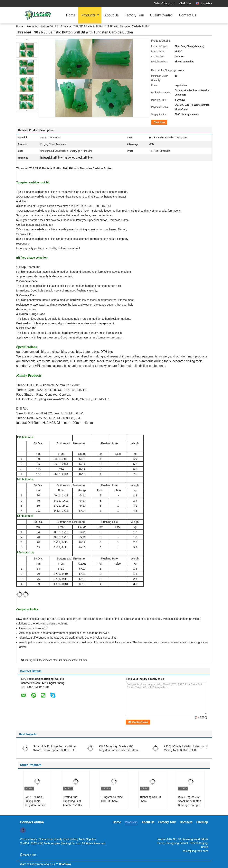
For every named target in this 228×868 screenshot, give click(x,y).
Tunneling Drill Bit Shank (150, 799)
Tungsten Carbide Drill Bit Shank (112, 799)
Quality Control (162, 15)
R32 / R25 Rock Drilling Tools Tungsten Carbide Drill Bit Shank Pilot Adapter (36, 805)
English (206, 3)
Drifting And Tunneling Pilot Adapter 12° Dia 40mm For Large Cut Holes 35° (75, 805)
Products (88, 15)
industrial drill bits (78, 660)
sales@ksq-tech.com (195, 851)
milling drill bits (33, 660)
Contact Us (188, 15)
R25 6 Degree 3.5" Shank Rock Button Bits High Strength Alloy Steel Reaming (190, 803)
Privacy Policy (28, 839)
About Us (112, 15)
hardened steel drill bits (55, 660)
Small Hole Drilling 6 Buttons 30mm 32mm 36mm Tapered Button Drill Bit (55, 750)
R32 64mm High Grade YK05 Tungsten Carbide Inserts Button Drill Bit (118, 750)
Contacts (186, 822)
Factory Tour (134, 15)
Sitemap (202, 822)
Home (71, 15)
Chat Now (185, 3)
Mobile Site (28, 855)
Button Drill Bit (49, 26)
